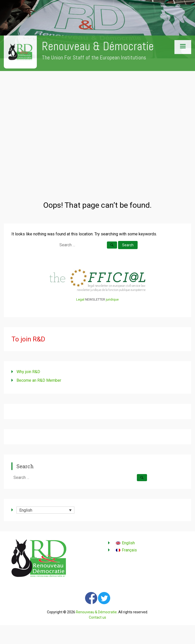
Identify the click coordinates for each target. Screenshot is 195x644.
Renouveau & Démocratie (98, 46)
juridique (112, 299)
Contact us (97, 617)
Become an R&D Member (39, 380)
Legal (80, 299)
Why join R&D (28, 372)
